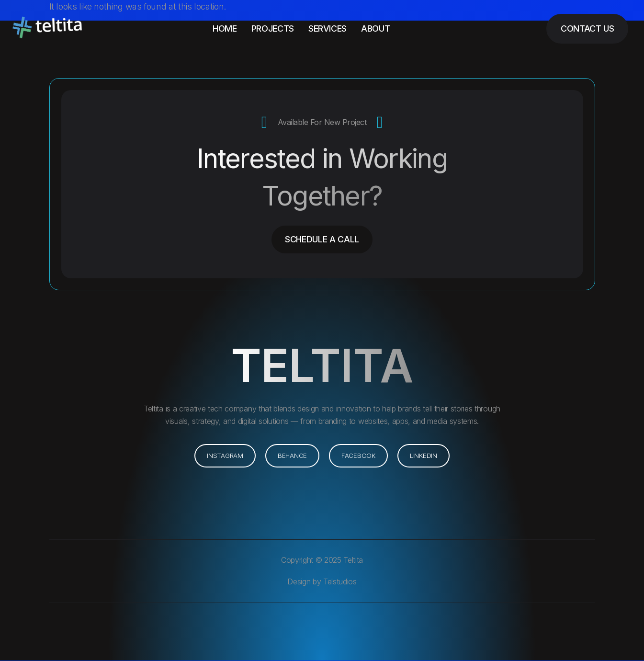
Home (225, 28)
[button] (424, 456)
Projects (273, 28)
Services (328, 28)
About (375, 28)
